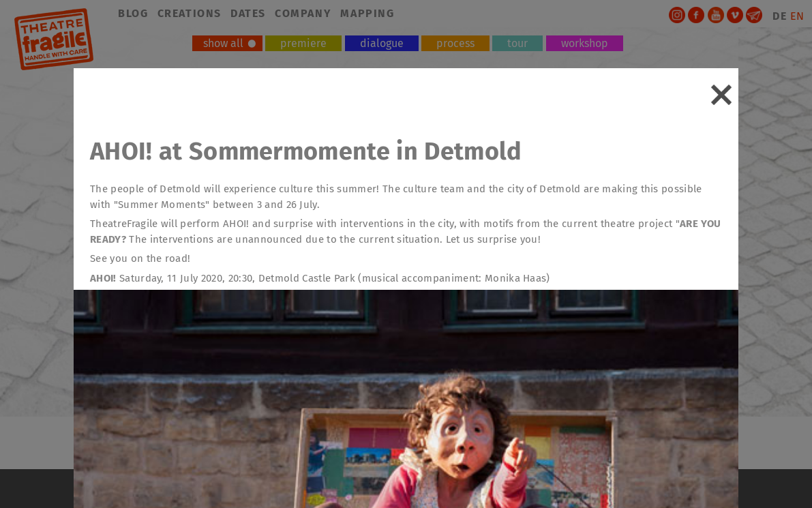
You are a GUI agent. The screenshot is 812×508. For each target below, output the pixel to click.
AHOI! (103, 278)
